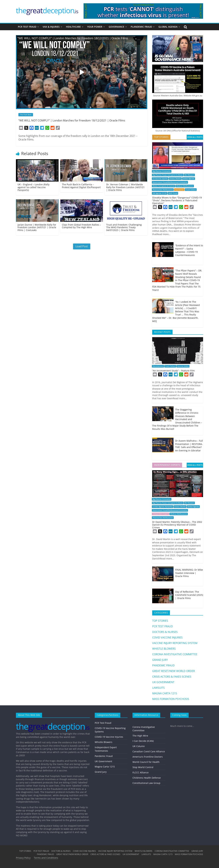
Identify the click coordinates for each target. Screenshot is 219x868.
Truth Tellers (191, 190)
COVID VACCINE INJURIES (167, 637)
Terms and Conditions (46, 858)
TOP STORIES (160, 621)
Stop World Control (143, 767)
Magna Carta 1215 (105, 767)
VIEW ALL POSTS (195, 137)
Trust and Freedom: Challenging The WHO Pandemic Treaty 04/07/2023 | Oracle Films (124, 227)
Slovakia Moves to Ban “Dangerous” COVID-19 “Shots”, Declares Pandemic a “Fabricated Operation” (177, 200)
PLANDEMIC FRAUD (141, 27)
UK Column (139, 746)
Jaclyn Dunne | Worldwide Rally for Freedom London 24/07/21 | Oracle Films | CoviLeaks (37, 227)
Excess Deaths (175, 179)
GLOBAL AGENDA (168, 27)
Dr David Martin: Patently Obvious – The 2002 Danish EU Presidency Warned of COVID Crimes (177, 525)
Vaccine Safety (183, 366)
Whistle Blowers (104, 742)
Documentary (158, 366)
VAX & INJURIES (51, 27)
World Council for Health (146, 762)
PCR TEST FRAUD (27, 27)
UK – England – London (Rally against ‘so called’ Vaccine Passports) (33, 187)
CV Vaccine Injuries (160, 179)
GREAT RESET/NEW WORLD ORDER (174, 671)
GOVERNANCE (116, 27)
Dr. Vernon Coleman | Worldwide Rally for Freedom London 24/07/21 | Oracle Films (125, 187)
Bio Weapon (189, 175)
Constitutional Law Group (146, 783)
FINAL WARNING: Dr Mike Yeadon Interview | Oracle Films (189, 573)
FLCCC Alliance (141, 772)
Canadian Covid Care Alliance (149, 751)
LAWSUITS (158, 688)
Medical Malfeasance (185, 186)
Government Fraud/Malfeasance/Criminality (170, 182)
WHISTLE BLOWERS (164, 649)
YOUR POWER (95, 27)
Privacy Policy (23, 858)
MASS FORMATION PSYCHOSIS (171, 699)
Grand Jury (101, 772)
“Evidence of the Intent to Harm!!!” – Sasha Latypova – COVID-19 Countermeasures (189, 250)
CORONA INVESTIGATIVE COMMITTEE (175, 654)
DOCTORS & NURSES (165, 632)
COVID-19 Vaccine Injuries (109, 737)
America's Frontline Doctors (148, 757)
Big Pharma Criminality (162, 171)
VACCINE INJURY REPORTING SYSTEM (175, 643)
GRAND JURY (160, 660)
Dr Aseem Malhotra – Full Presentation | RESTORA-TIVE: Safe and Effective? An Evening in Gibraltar (189, 446)
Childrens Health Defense (147, 778)
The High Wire (140, 736)
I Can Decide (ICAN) (143, 741)
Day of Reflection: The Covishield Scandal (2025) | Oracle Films (189, 595)
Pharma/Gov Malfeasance (163, 190)
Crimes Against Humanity (163, 507)
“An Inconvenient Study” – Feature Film (173, 371)
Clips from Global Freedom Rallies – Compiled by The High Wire (81, 226)
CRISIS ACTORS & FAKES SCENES (172, 677)
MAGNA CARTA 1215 (165, 693)
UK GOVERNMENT (163, 682)
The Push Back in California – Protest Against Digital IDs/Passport (81, 186)
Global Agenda (189, 179)
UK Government (103, 761)
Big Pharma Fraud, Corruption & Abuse (168, 175)
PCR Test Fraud (103, 723)
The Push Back (26, 115)
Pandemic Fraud (104, 756)
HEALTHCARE (73, 27)
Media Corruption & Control (164, 186)
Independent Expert (160, 514)
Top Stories (179, 190)
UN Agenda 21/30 (160, 193)
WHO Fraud (173, 193)
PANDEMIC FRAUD (163, 665)
